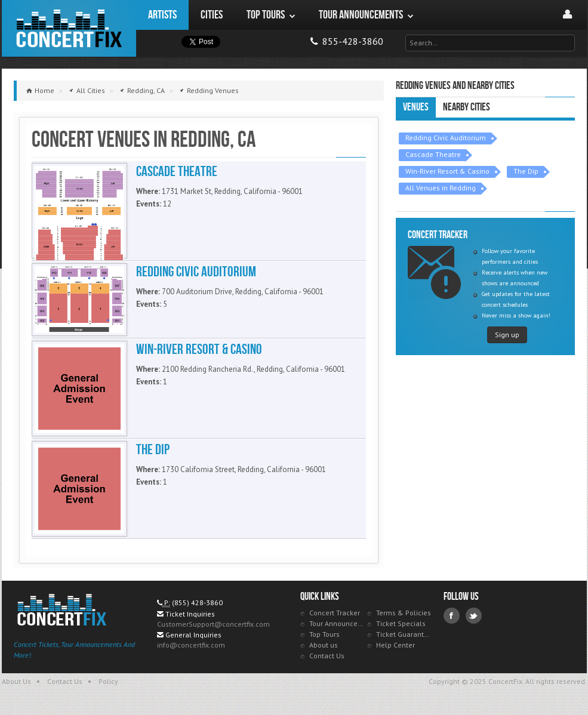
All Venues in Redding (441, 188)
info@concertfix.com (191, 645)
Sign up (507, 335)
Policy (108, 681)
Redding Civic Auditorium (446, 138)
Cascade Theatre (433, 154)
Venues (416, 107)
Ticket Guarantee (404, 634)
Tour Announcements (337, 623)
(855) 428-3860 (197, 602)
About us (324, 645)
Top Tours (324, 634)
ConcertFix (69, 28)
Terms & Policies (404, 613)
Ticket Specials (401, 623)
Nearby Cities (467, 107)
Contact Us (327, 656)
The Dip (526, 171)
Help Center (395, 645)
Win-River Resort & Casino (447, 171)
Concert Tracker (335, 613)
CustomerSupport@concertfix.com (213, 624)
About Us (16, 681)
